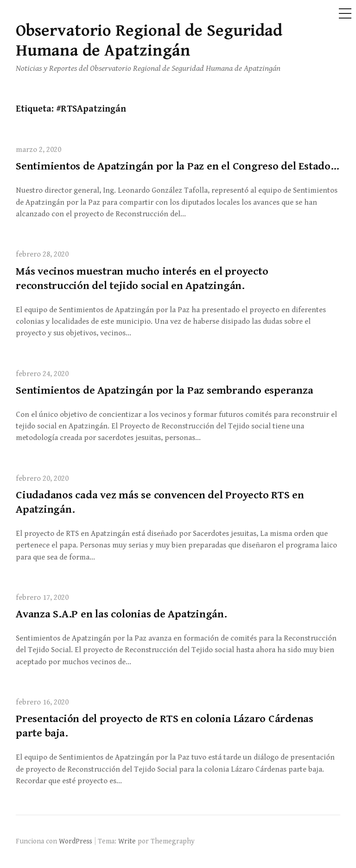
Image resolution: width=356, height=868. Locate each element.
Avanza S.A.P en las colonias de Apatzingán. (121, 614)
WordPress (76, 841)
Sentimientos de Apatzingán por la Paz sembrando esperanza (164, 390)
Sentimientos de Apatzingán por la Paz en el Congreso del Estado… (178, 166)
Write (127, 841)
